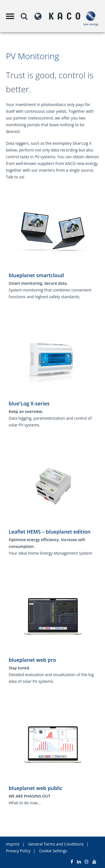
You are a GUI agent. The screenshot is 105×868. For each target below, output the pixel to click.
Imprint (13, 844)
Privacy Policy (18, 851)
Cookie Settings (53, 851)
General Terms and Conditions (56, 844)
